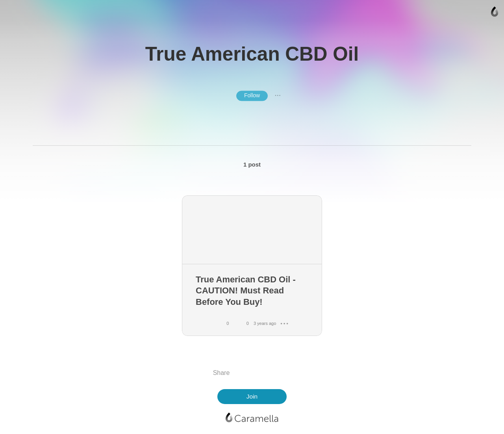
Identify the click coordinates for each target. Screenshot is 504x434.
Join (252, 396)
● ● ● (278, 96)
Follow (252, 95)
